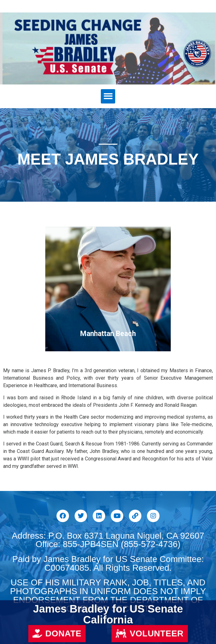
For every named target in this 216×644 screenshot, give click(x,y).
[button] (108, 96)
